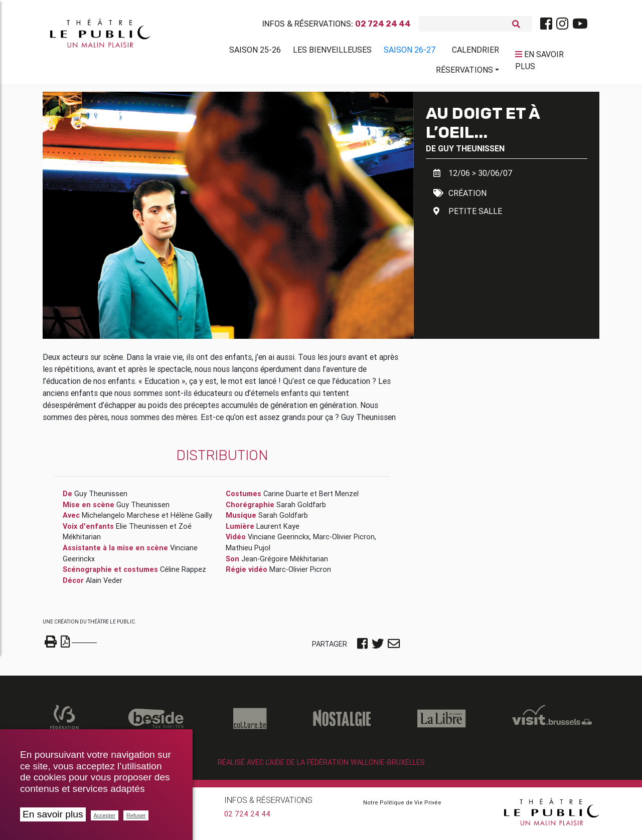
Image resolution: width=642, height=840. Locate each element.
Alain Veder (104, 584)
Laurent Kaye (278, 530)
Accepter (105, 815)
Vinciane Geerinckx (279, 541)
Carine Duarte (286, 498)
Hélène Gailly (191, 519)
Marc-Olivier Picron (344, 541)
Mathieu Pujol (248, 552)
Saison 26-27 (410, 52)
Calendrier (475, 52)
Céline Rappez (183, 573)
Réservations (464, 72)
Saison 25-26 (255, 52)
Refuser (136, 815)
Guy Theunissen (471, 152)
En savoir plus (53, 814)
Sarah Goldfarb (301, 509)
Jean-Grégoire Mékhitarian (285, 563)
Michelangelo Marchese (121, 519)
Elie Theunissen (142, 530)
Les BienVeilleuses (332, 52)
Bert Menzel (339, 498)
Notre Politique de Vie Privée (402, 806)
